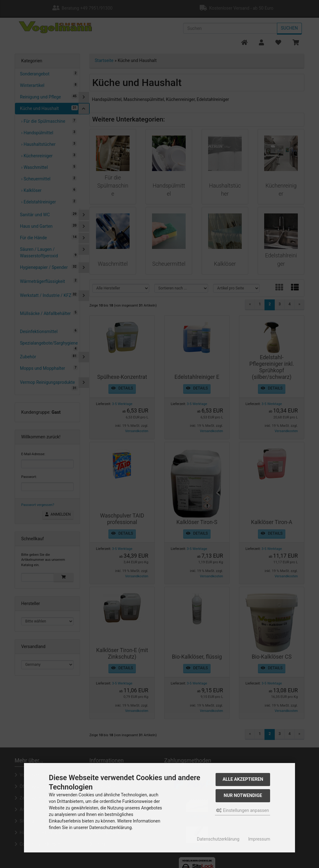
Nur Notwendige (243, 796)
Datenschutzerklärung (218, 839)
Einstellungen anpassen (243, 810)
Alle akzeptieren (243, 779)
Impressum (259, 839)
